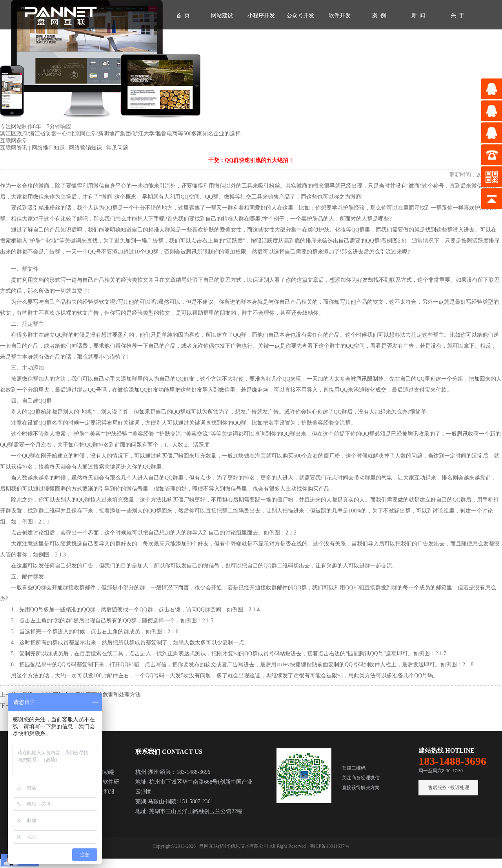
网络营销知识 (86, 148)
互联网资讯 (15, 148)
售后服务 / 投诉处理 (448, 788)
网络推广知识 (49, 148)
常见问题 (117, 148)
